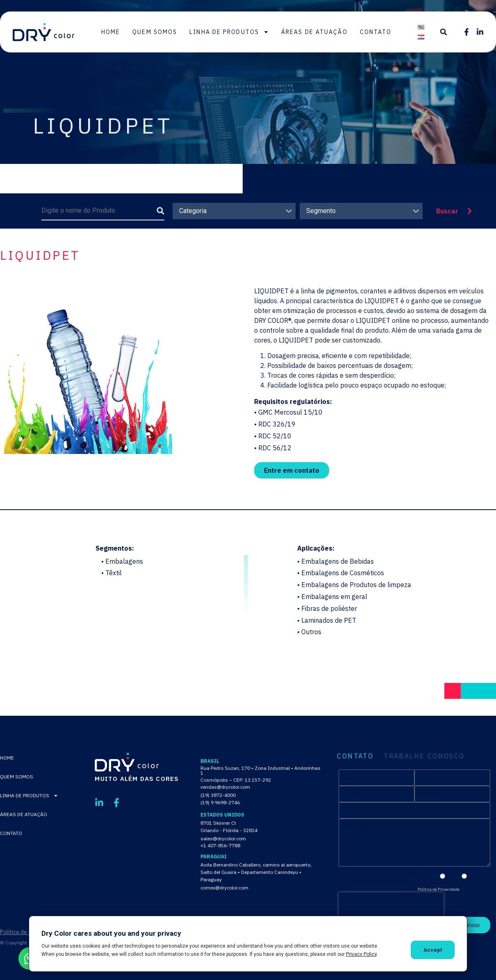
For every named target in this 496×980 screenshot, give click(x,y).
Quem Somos (155, 32)
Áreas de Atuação (314, 32)
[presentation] (391, 905)
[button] (444, 32)
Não (475, 877)
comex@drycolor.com (224, 888)
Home (111, 32)
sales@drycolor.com (223, 838)
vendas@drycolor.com (225, 787)
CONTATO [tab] (355, 756)
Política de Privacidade (439, 889)
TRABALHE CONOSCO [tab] (424, 756)
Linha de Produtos (229, 32)
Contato (376, 32)
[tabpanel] (414, 851)
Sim (452, 877)
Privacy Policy (361, 954)
